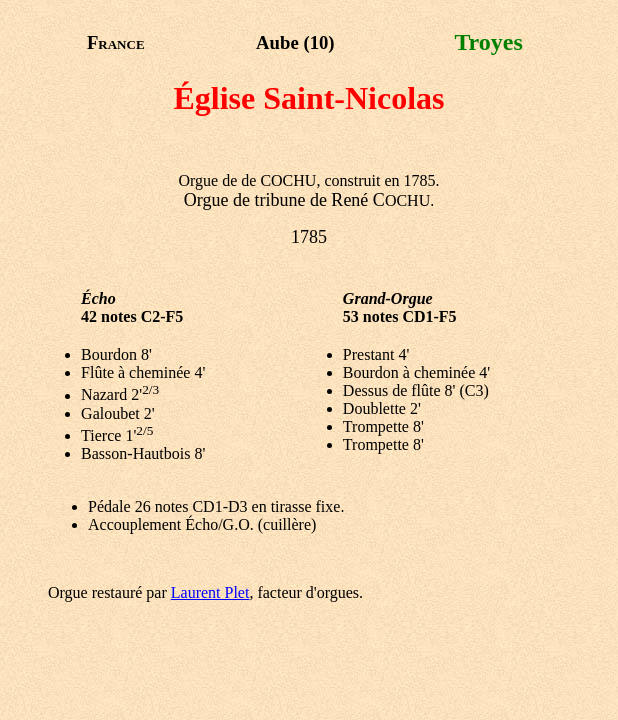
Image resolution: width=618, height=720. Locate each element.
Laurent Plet (210, 592)
